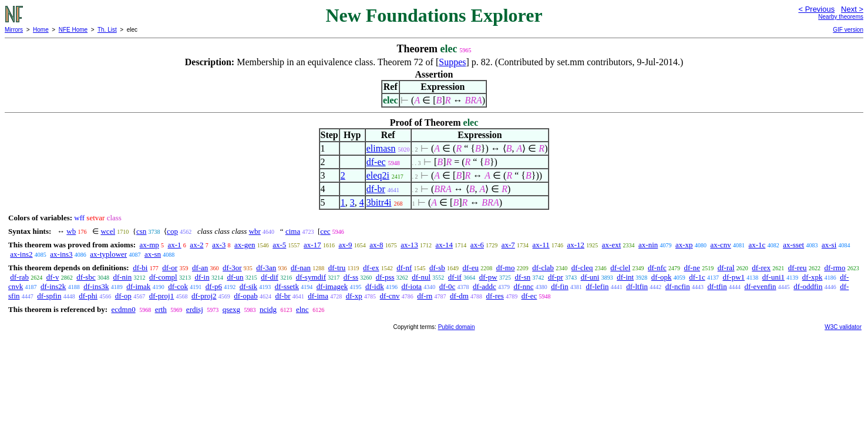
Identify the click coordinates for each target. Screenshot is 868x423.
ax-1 (175, 245)
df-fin (560, 286)
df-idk (375, 286)
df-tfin (717, 286)
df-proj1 (162, 296)
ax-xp (684, 245)
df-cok (178, 286)
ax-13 (409, 245)
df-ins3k (96, 286)
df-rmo (835, 268)
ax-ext (611, 245)
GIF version (848, 30)
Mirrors (14, 30)
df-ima (318, 296)
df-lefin (598, 286)
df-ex (371, 268)
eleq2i (378, 175)
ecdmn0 (123, 309)
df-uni (590, 277)
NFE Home (73, 30)
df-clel (620, 268)
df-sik (248, 286)
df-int (625, 277)
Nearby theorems (841, 17)
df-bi (140, 268)
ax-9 (345, 245)
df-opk (662, 277)
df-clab (543, 268)
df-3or (232, 268)
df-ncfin (678, 286)
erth (161, 309)
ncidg (268, 309)
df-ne (692, 268)
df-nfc (657, 268)
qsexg (231, 309)
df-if (455, 277)
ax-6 (477, 245)
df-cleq (582, 268)
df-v (53, 277)
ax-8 (376, 245)
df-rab (19, 277)
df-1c (697, 277)
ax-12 (576, 245)
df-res (495, 296)
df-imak (138, 286)
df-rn (425, 296)
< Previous (816, 9)
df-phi (88, 296)
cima (293, 231)
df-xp (354, 296)
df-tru (337, 268)
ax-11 (541, 245)
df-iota (411, 286)
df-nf (404, 268)
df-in (202, 277)
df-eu (471, 268)
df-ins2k (53, 286)
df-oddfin (808, 286)
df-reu (798, 268)
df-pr (556, 277)
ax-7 (508, 245)
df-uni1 (773, 277)
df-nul (421, 277)
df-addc (485, 286)
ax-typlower (108, 254)
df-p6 (214, 286)
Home (41, 30)
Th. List (107, 30)
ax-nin (648, 245)
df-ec (376, 162)
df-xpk (813, 277)
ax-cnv (720, 245)
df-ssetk (287, 286)
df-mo (506, 268)
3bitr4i (379, 202)
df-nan (301, 268)
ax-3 (219, 245)
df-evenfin (760, 286)
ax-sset (793, 245)
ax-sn (153, 254)
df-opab (245, 296)
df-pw (488, 277)
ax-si (829, 245)
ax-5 (279, 245)
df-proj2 (204, 296)
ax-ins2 (21, 254)
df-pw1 (734, 277)
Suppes (452, 62)
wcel (108, 231)
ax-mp (149, 245)
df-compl (163, 277)
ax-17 (312, 245)
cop (172, 231)
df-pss (385, 277)
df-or (170, 268)
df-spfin (49, 296)
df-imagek (332, 286)
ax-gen (245, 245)
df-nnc (524, 286)
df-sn (522, 277)
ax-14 (445, 245)
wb (71, 231)
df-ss (351, 277)
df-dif (270, 277)
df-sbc (86, 277)
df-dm (459, 296)
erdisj (195, 309)
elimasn (381, 148)
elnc (302, 309)
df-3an (266, 268)
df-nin (122, 277)
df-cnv (390, 296)
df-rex (761, 268)
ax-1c (757, 245)
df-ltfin (637, 286)
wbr (255, 231)
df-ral (726, 268)
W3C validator (843, 327)
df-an (200, 268)
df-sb (437, 268)
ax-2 (196, 245)
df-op (123, 296)
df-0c (447, 286)
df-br (376, 189)
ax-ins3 (61, 254)
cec (325, 231)
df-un (235, 277)
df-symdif (311, 277)
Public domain (457, 327)
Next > (852, 9)
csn (141, 231)
